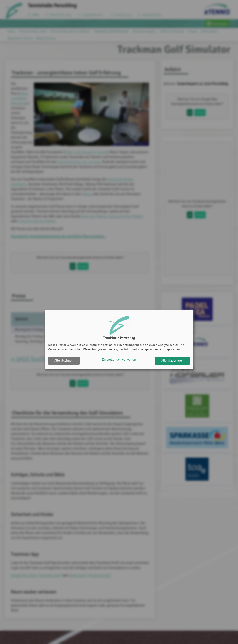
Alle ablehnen (64, 360)
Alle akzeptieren (172, 360)
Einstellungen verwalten (119, 360)
